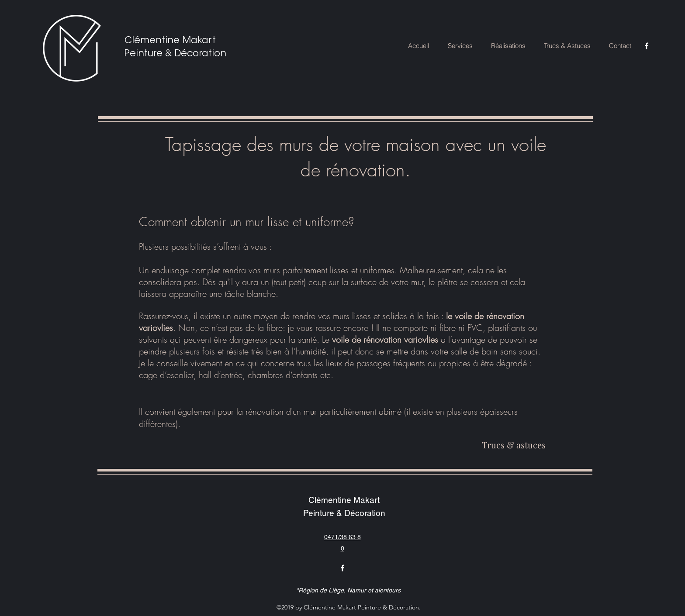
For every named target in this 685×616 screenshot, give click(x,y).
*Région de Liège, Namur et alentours (348, 590)
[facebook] (647, 46)
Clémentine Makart (170, 41)
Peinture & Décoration (175, 54)
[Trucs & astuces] (514, 445)
